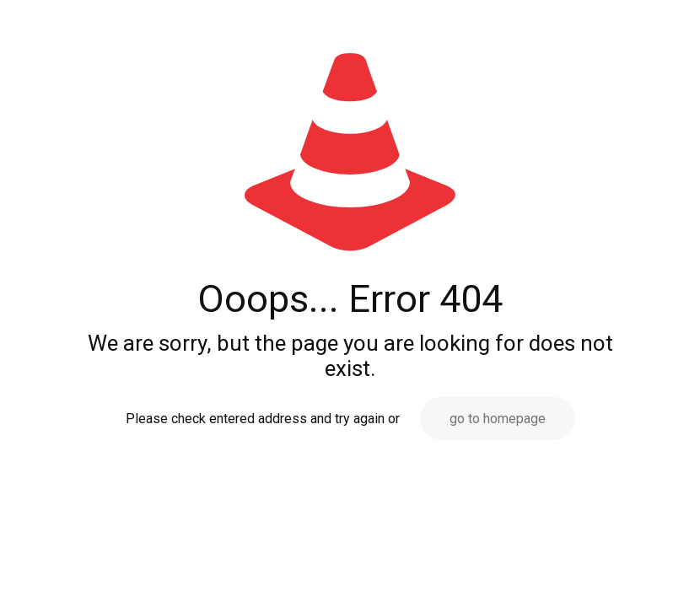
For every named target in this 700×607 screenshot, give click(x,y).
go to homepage (498, 419)
